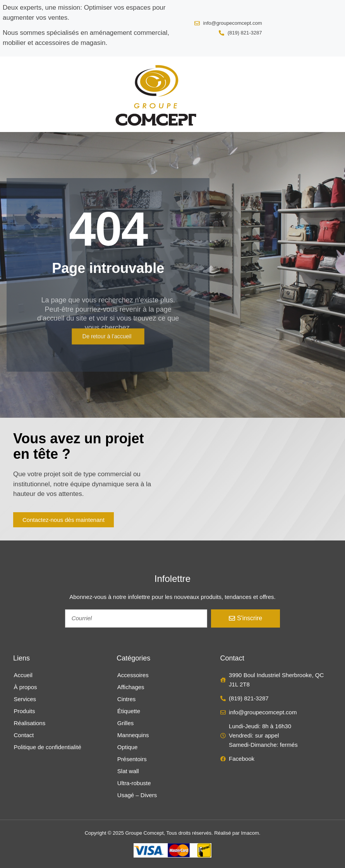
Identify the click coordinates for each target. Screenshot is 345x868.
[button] (14, 94)
